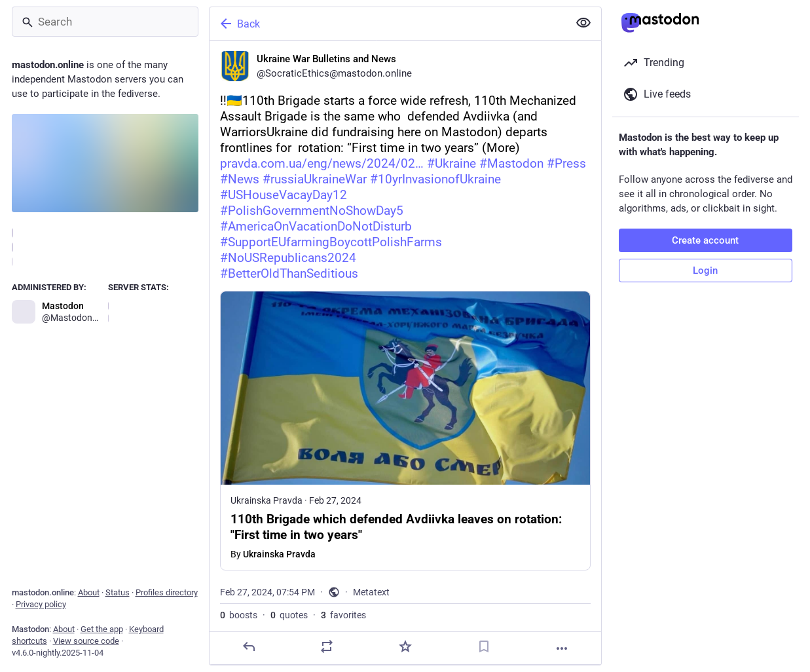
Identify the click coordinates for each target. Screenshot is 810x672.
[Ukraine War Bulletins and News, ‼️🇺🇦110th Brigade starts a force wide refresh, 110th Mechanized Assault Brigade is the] (405, 353)
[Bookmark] (483, 646)
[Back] (388, 24)
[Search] (105, 22)
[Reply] (248, 646)
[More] (562, 648)
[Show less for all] (583, 23)
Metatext (371, 592)
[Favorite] (405, 646)
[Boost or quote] (327, 646)
